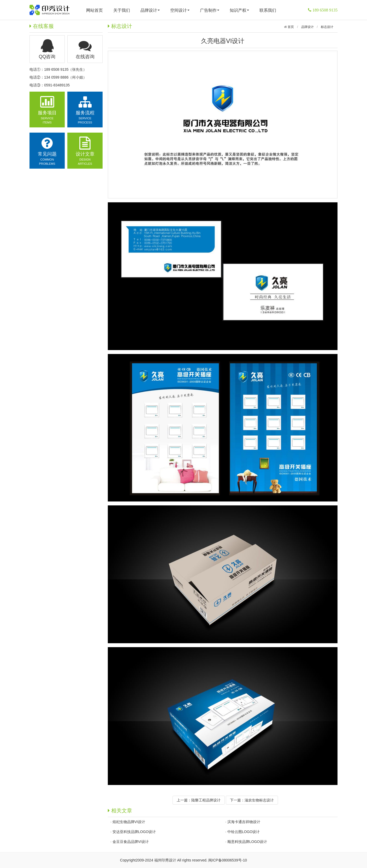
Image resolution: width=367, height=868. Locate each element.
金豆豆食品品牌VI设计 (131, 842)
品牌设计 (150, 10)
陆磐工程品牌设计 (206, 800)
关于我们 (122, 10)
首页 (290, 27)
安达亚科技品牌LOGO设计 (134, 832)
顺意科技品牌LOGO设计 (247, 842)
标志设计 (327, 27)
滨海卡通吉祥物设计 (244, 822)
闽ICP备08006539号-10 (228, 860)
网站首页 (94, 10)
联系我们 (268, 10)
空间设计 (180, 10)
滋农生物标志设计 (259, 800)
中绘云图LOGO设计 (244, 832)
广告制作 (210, 10)
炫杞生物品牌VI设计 (129, 822)
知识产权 (239, 10)
